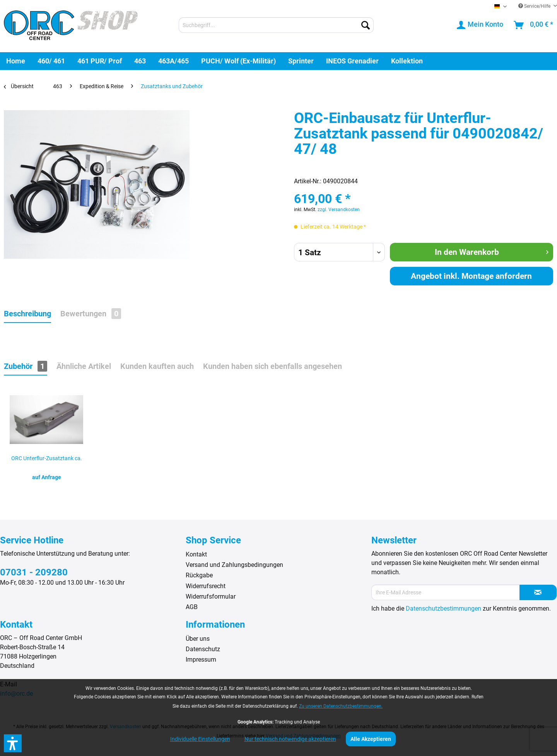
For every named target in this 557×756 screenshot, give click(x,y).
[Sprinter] (301, 61)
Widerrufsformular (211, 596)
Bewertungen (91, 314)
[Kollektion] (407, 61)
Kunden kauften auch (157, 366)
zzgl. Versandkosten (339, 210)
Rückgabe (199, 575)
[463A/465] (173, 61)
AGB (192, 607)
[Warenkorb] (534, 25)
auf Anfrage (47, 477)
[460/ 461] (51, 61)
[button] (13, 743)
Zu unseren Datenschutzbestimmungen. (341, 706)
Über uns (198, 639)
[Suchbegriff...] (276, 25)
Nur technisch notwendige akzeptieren (290, 739)
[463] (140, 61)
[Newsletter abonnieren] (538, 592)
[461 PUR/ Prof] (100, 61)
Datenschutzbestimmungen (443, 608)
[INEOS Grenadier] (352, 61)
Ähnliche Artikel (84, 366)
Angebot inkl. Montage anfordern (471, 276)
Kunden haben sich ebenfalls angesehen (273, 366)
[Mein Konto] (480, 25)
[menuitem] (276, 25)
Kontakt (196, 554)
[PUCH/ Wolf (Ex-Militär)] (238, 61)
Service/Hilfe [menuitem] (535, 6)
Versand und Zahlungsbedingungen (234, 565)
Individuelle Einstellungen (200, 739)
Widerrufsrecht (206, 586)
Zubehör (26, 366)
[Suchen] (366, 25)
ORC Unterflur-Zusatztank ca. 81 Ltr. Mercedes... (47, 461)
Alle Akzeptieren (371, 739)
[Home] (16, 61)
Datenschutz (203, 649)
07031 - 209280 (34, 572)
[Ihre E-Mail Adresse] (446, 592)
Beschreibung (27, 314)
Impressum (201, 660)
